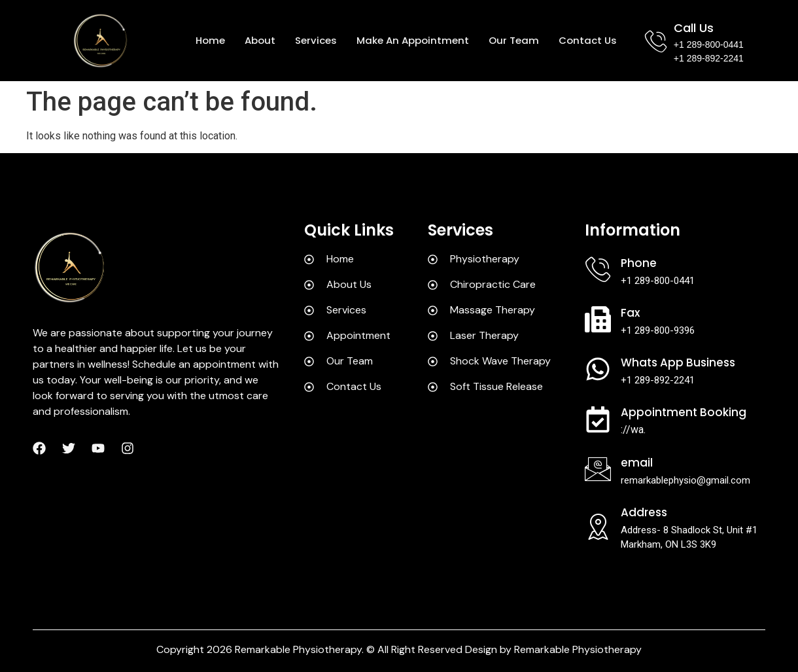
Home (210, 40)
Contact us (588, 40)
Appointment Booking (684, 412)
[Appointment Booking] (598, 419)
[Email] (598, 469)
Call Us (694, 28)
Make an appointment (413, 40)
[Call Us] (656, 41)
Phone (639, 263)
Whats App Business (678, 363)
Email (637, 463)
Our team (514, 40)
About (260, 40)
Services (316, 40)
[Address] (598, 527)
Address (644, 512)
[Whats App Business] (598, 369)
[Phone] (598, 270)
